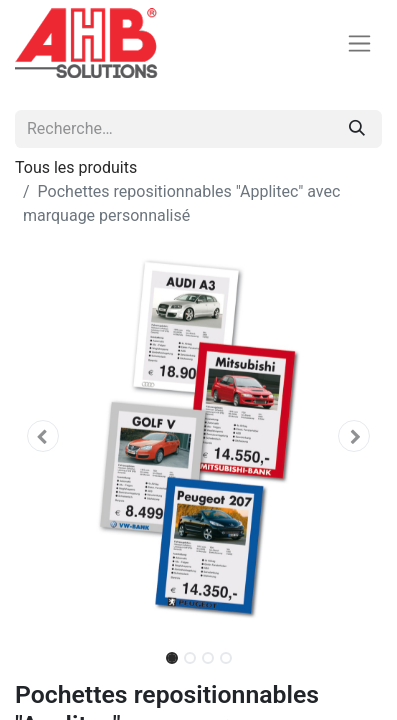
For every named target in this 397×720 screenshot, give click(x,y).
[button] (42, 436)
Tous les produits (76, 167)
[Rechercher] (357, 129)
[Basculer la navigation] (359, 43)
